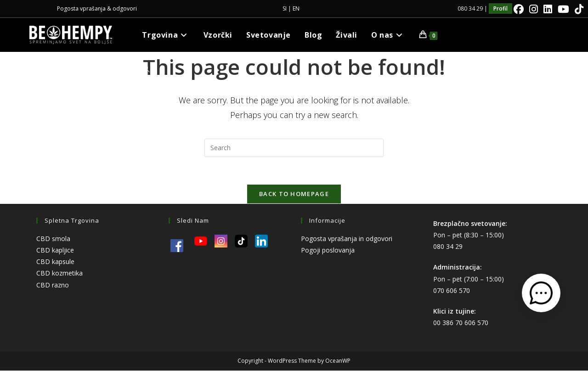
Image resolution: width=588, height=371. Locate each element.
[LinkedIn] (548, 9)
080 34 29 (448, 247)
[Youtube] (563, 9)
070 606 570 (452, 291)
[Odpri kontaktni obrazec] (541, 293)
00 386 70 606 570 (461, 323)
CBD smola (53, 239)
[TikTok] (578, 9)
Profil (500, 8)
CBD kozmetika (59, 273)
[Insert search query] (294, 148)
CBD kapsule (55, 262)
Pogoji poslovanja (328, 250)
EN (296, 8)
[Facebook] (519, 9)
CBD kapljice (55, 250)
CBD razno (53, 285)
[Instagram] (534, 9)
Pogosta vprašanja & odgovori (97, 8)
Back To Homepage (294, 194)
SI (285, 8)
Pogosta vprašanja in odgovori (347, 239)
